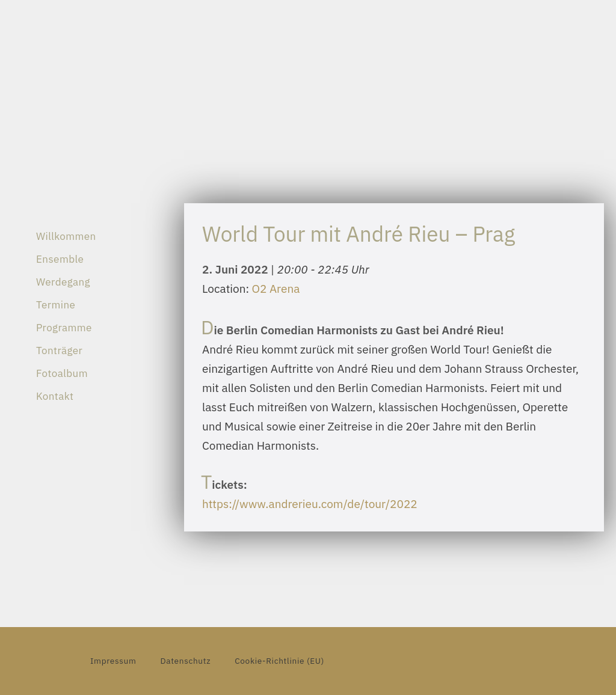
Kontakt (55, 396)
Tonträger (59, 351)
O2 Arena (276, 289)
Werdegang (63, 282)
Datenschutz (185, 661)
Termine (56, 305)
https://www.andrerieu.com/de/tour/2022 (310, 504)
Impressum (113, 661)
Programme (64, 328)
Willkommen (66, 236)
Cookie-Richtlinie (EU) (279, 661)
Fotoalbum (62, 373)
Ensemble (60, 259)
